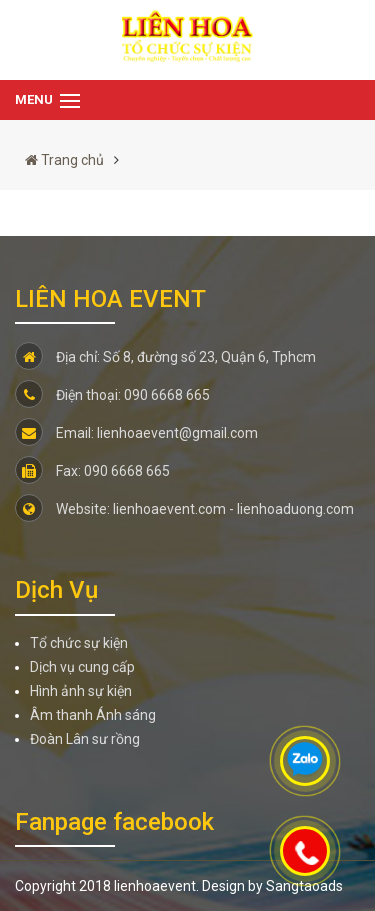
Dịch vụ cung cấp (82, 667)
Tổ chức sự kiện (79, 643)
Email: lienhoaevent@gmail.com (136, 433)
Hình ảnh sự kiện (81, 691)
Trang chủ (64, 160)
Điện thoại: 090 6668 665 (112, 395)
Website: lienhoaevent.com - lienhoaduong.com (184, 509)
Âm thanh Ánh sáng (93, 715)
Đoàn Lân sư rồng (85, 739)
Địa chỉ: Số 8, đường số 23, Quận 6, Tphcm (165, 357)
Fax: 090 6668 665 (92, 471)
